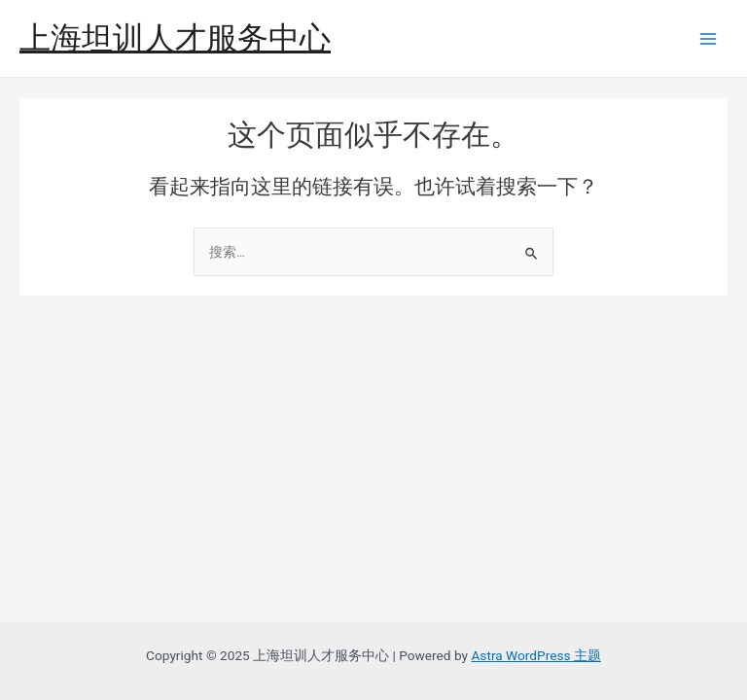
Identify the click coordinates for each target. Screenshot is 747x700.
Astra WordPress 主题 (535, 655)
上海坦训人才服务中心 (175, 38)
